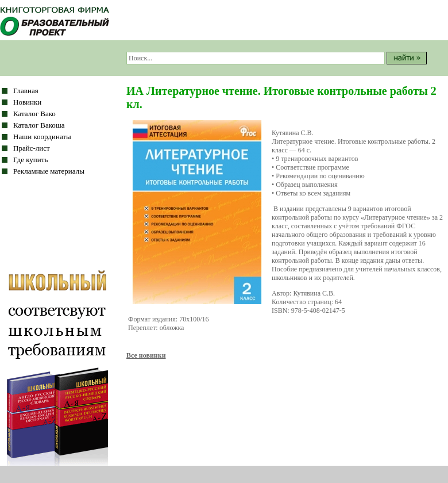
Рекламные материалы (49, 171)
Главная (26, 91)
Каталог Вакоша (39, 125)
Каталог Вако (34, 114)
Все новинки (146, 355)
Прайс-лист (32, 148)
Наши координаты (42, 137)
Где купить (30, 160)
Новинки (27, 102)
